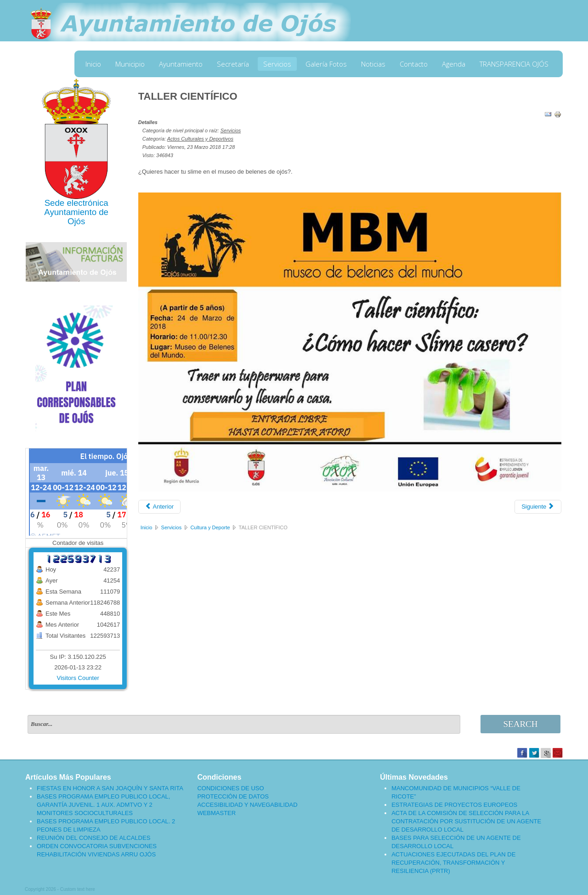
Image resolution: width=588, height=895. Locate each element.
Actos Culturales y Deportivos (200, 139)
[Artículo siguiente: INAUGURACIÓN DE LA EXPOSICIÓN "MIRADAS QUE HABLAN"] (538, 507)
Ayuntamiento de (76, 212)
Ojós (76, 221)
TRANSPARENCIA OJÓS (514, 64)
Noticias (373, 64)
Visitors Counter (78, 678)
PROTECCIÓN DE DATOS (233, 796)
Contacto (414, 64)
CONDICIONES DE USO (230, 788)
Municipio (130, 64)
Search (521, 724)
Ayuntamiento (181, 64)
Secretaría (233, 64)
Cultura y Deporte (210, 527)
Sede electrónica (76, 203)
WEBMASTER (216, 813)
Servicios (277, 64)
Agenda (454, 64)
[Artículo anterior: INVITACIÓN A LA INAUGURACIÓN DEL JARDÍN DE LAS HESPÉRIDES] (159, 507)
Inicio (93, 64)
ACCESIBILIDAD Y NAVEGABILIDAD (247, 805)
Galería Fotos (326, 64)
